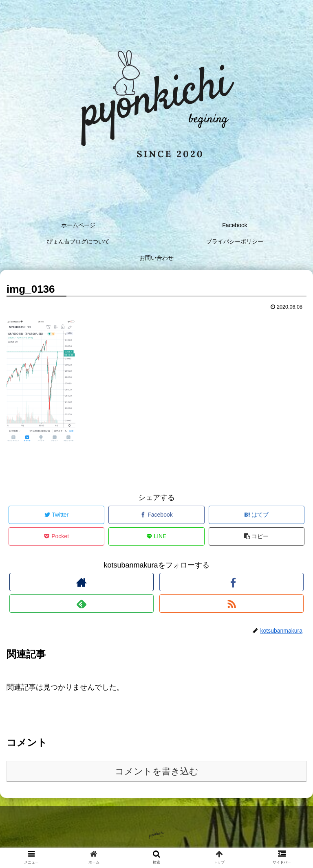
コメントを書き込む (157, 771)
